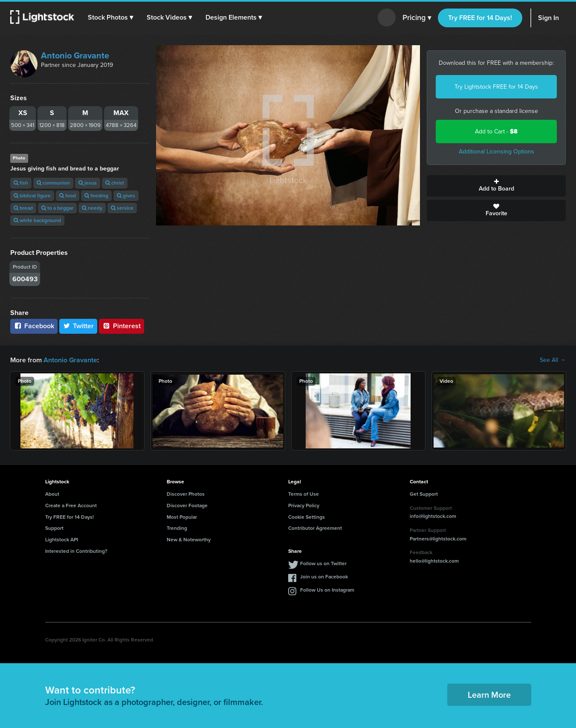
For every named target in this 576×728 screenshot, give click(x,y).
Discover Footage (187, 506)
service (122, 208)
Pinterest (122, 326)
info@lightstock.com (433, 516)
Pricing (417, 18)
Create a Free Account (71, 506)
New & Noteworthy (189, 540)
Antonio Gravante (75, 55)
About (52, 494)
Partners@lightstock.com (438, 539)
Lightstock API (62, 540)
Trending (177, 528)
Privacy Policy (304, 506)
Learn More (489, 695)
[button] (110, 17)
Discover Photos (186, 494)
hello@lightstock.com (434, 561)
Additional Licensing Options (496, 152)
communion (53, 183)
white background (37, 220)
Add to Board (496, 186)
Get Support (424, 494)
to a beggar (57, 208)
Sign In (549, 18)
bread (23, 208)
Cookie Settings (307, 517)
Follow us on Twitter (323, 563)
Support (54, 528)
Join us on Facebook (324, 577)
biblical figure (32, 196)
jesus (88, 183)
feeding (96, 196)
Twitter (78, 326)
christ (115, 183)
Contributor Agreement (315, 528)
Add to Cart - (496, 131)
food (68, 196)
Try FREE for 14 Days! (480, 18)
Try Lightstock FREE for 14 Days (496, 87)
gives (126, 196)
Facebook (34, 326)
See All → (553, 360)
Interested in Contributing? (76, 551)
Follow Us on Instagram (327, 590)
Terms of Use (304, 494)
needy (92, 208)
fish (21, 183)
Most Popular (182, 517)
